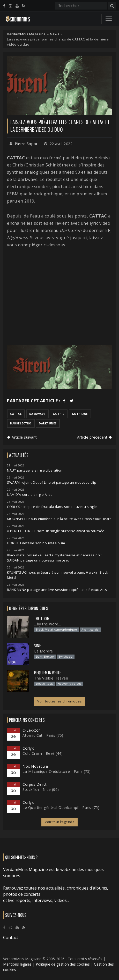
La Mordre (44, 651)
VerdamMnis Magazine (26, 34)
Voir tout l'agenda (59, 822)
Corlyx (28, 748)
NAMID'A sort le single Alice (30, 495)
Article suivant (22, 437)
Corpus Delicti (35, 784)
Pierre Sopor (26, 144)
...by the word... (48, 624)
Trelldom (42, 619)
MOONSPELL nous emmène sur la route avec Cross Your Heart (59, 519)
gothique (80, 414)
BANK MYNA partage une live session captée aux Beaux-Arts (57, 590)
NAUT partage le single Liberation (35, 470)
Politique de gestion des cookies (63, 964)
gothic (59, 414)
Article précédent (95, 437)
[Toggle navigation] (109, 19)
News (55, 34)
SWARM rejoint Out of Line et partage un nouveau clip (52, 483)
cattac (16, 414)
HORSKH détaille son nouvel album (36, 543)
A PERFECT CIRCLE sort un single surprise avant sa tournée (56, 531)
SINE (38, 646)
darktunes (48, 423)
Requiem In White (48, 673)
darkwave (37, 414)
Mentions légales (17, 964)
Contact (11, 937)
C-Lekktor (31, 730)
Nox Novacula (35, 766)
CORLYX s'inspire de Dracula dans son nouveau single (52, 507)
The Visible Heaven (51, 678)
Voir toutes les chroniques (59, 701)
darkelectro (21, 423)
